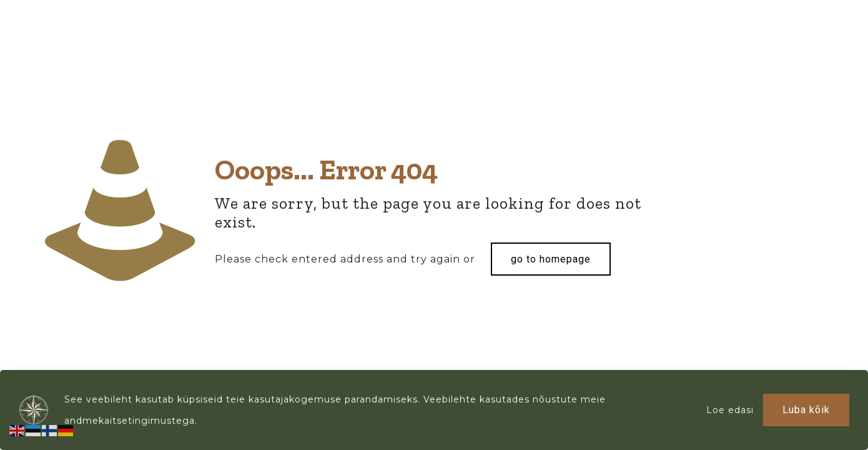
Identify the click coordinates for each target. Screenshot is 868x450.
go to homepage (551, 259)
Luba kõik (806, 410)
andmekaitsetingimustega (130, 421)
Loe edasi (730, 410)
